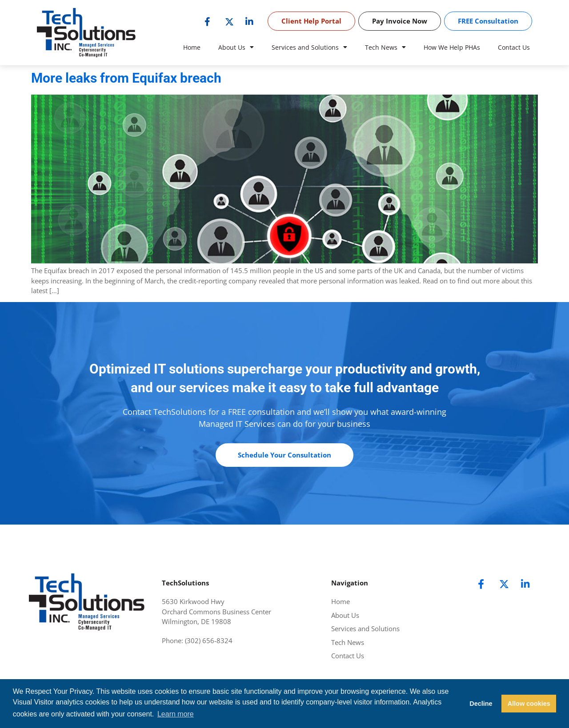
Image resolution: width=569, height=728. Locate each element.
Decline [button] (481, 704)
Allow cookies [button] (529, 704)
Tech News (385, 48)
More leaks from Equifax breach (126, 78)
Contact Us (514, 47)
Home (192, 47)
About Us (236, 48)
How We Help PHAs (452, 47)
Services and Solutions (309, 48)
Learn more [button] (176, 714)
